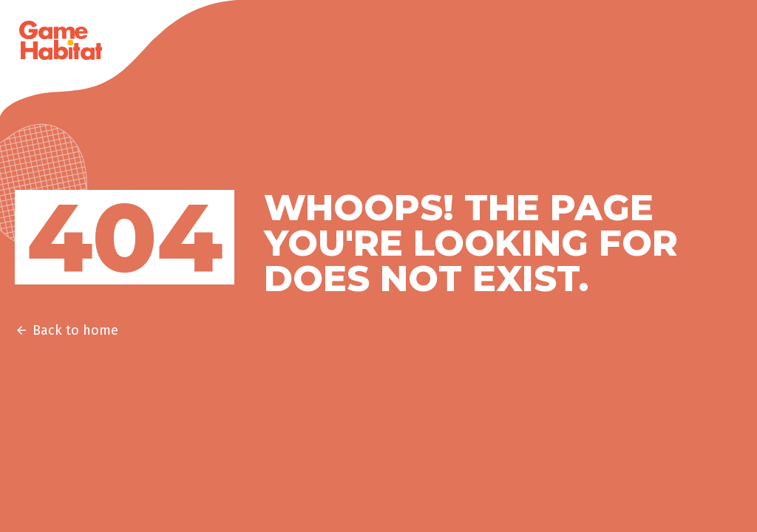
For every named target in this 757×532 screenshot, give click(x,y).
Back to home (67, 330)
